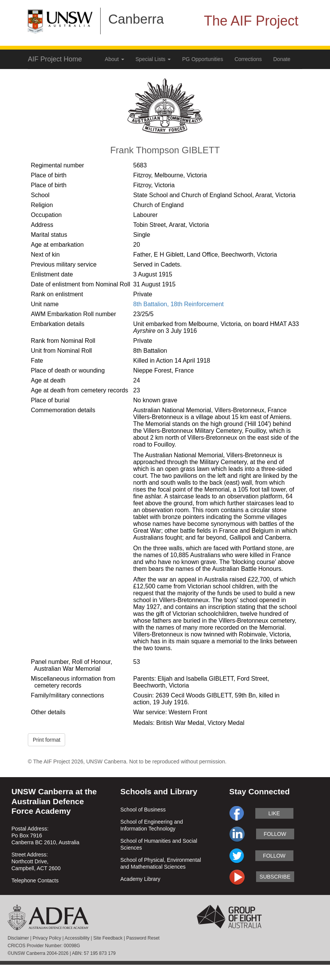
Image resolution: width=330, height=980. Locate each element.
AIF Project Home (55, 59)
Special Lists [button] (153, 59)
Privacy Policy (47, 938)
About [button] (114, 59)
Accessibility (77, 938)
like (274, 813)
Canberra (136, 19)
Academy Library (140, 879)
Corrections (248, 59)
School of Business (143, 810)
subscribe (275, 877)
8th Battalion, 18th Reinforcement (179, 304)
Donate (282, 59)
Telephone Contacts (35, 880)
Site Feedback (108, 938)
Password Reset (143, 938)
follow (275, 834)
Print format (46, 740)
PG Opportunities (203, 59)
